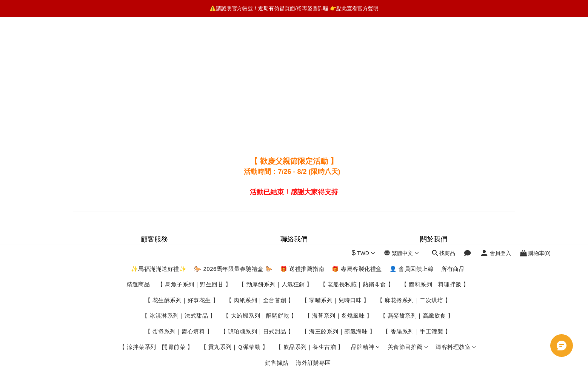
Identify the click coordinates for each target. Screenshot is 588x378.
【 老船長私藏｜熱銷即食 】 (357, 56)
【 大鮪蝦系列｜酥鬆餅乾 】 (260, 87)
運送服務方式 (154, 260)
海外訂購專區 (313, 134)
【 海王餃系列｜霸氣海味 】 (338, 103)
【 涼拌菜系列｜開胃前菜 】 (156, 119)
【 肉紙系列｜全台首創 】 (260, 72)
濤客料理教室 (456, 119)
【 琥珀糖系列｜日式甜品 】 (257, 103)
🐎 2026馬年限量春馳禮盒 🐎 (233, 41)
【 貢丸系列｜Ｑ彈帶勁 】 (235, 119)
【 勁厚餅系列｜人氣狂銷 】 (275, 56)
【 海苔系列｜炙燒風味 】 (339, 87)
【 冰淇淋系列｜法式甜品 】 (179, 87)
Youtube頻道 (434, 269)
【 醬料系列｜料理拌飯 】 (435, 56)
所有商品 (453, 41)
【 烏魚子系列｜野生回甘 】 (194, 56)
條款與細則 (154, 298)
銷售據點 (277, 134)
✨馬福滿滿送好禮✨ (159, 41)
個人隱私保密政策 (154, 288)
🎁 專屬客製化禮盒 (357, 41)
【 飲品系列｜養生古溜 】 (309, 119)
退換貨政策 (154, 279)
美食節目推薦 (408, 119)
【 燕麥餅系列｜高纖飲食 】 (417, 87)
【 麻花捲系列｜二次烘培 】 (414, 72)
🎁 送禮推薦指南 (302, 41)
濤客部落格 (434, 260)
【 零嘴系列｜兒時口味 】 (336, 72)
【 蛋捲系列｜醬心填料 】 (179, 103)
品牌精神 (366, 119)
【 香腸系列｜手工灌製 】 (417, 103)
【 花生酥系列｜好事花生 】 (182, 72)
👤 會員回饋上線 (412, 41)
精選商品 (138, 56)
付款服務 (154, 269)
